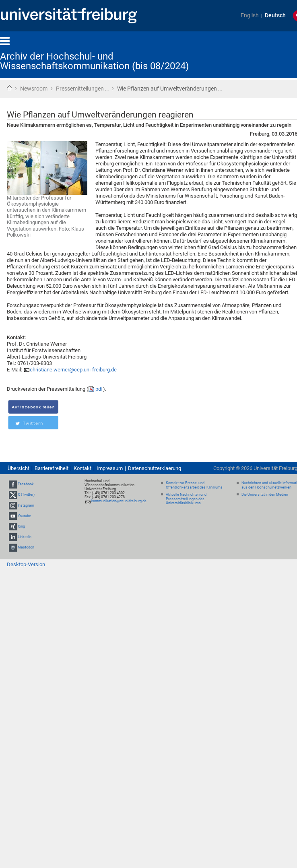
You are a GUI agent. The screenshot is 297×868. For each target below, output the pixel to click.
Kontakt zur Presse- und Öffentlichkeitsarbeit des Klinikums (194, 485)
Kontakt (82, 468)
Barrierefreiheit (52, 468)
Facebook (26, 484)
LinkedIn (25, 537)
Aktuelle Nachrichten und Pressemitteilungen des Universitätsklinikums (186, 499)
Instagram (26, 505)
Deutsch (275, 15)
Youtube (24, 516)
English (250, 15)
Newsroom (34, 89)
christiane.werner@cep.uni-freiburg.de (73, 370)
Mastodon (26, 548)
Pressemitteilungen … (82, 89)
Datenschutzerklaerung (155, 468)
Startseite (9, 88)
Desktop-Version (26, 564)
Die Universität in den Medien (265, 495)
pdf (99, 389)
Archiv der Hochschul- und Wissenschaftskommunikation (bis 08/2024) (94, 61)
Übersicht (19, 468)
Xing (21, 526)
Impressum (110, 468)
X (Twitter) (26, 495)
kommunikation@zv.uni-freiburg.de (119, 501)
